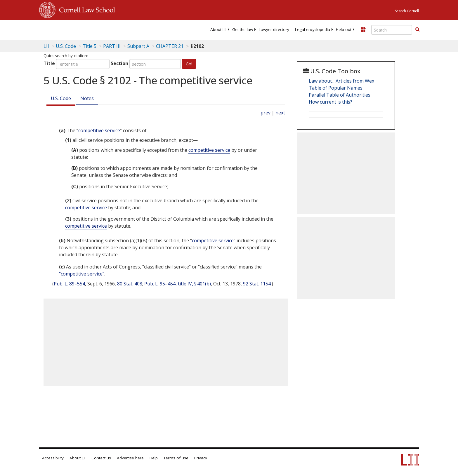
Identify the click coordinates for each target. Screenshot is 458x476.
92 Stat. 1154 (257, 284)
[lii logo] (105, 29)
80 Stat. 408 (130, 284)
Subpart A (138, 46)
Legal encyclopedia (313, 29)
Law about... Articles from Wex (341, 81)
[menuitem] (218, 29)
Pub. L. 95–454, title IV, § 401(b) (178, 284)
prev (266, 113)
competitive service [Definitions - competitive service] (99, 130)
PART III (112, 46)
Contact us (101, 458)
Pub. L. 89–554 (69, 284)
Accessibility (53, 458)
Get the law (243, 29)
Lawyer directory (274, 29)
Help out (344, 29)
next (280, 113)
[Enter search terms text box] (392, 30)
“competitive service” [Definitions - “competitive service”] (82, 274)
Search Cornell (407, 11)
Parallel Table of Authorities (340, 95)
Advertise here (130, 458)
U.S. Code (61, 98)
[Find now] (417, 30)
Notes (87, 98)
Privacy (201, 458)
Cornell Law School (85, 9)
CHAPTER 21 (170, 46)
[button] (417, 29)
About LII (218, 29)
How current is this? (331, 102)
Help (154, 458)
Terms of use (176, 458)
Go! (189, 64)
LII (46, 46)
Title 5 (90, 46)
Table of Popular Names (336, 88)
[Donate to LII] (363, 29)
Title (49, 63)
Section (119, 63)
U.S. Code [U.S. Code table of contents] (66, 46)
